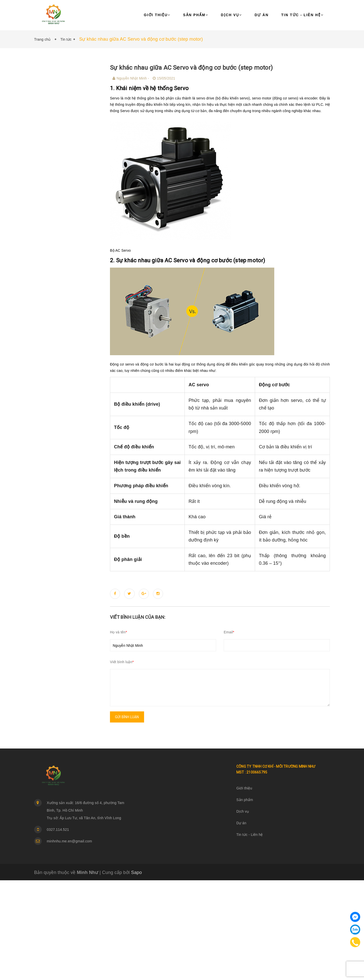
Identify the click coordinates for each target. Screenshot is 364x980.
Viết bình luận (122, 662)
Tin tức (66, 39)
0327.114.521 (58, 830)
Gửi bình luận (127, 717)
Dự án (261, 15)
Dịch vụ (232, 15)
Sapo (136, 872)
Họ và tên (119, 632)
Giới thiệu (157, 15)
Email (229, 632)
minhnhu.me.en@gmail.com (69, 841)
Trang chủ (43, 39)
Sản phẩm (196, 15)
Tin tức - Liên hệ (302, 15)
